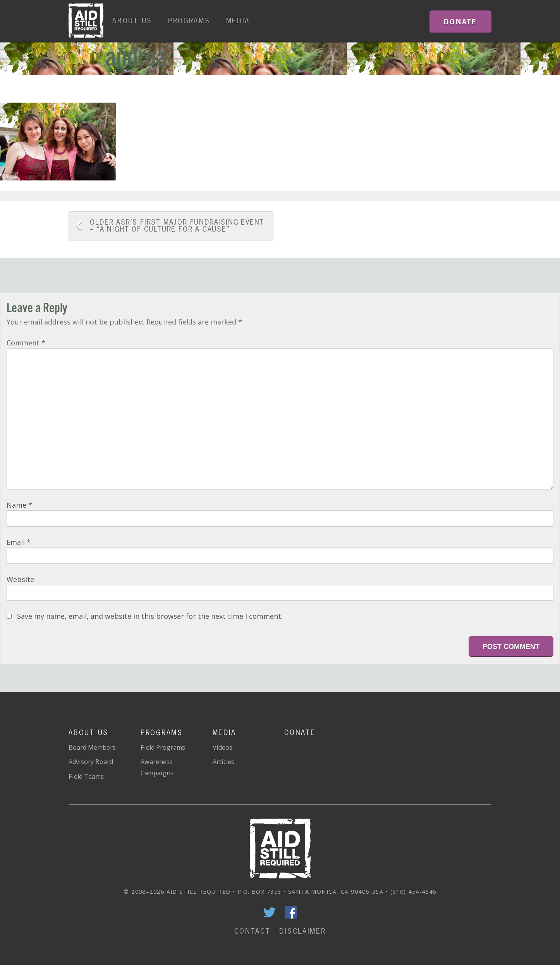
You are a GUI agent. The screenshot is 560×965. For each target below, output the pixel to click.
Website (20, 579)
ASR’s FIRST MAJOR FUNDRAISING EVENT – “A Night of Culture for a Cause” (177, 226)
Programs (189, 21)
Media (238, 21)
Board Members (92, 747)
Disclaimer (302, 931)
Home (86, 21)
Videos (222, 747)
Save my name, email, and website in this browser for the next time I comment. (150, 616)
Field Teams (86, 776)
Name (19, 505)
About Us (132, 21)
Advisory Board (91, 762)
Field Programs (163, 747)
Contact (253, 931)
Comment (26, 343)
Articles (223, 762)
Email (19, 542)
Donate (300, 732)
